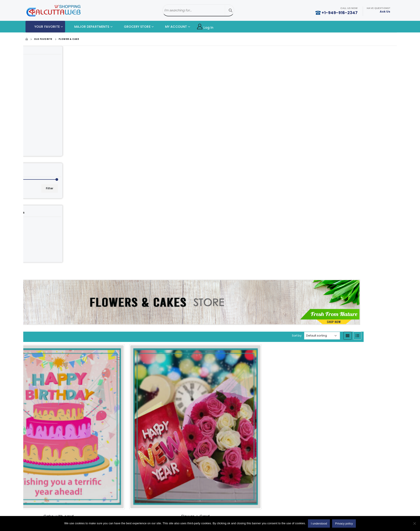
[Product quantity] (195, 221)
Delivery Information (148, 512)
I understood (319, 524)
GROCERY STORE (134, 27)
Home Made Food (54, 505)
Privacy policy (344, 524)
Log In (205, 27)
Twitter (333, 507)
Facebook (320, 507)
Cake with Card (51, 513)
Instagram (361, 507)
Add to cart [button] (222, 221)
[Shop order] (355, 104)
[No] (414, 523)
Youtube (347, 507)
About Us (140, 504)
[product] (210, 156)
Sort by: (330, 103)
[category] (61, 156)
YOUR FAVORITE (44, 27)
